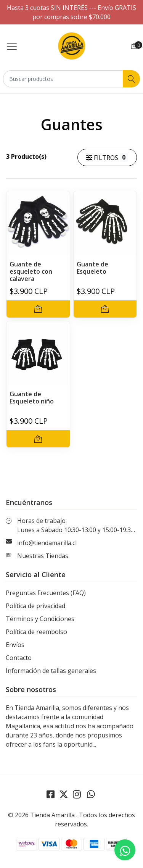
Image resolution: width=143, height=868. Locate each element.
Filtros (107, 157)
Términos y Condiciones (40, 619)
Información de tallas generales (51, 671)
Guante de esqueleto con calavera (31, 271)
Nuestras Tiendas (43, 556)
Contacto (19, 658)
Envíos (15, 645)
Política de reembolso (36, 632)
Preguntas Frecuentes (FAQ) (46, 593)
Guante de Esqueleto (92, 268)
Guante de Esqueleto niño (32, 398)
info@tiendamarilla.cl (47, 543)
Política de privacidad (35, 606)
